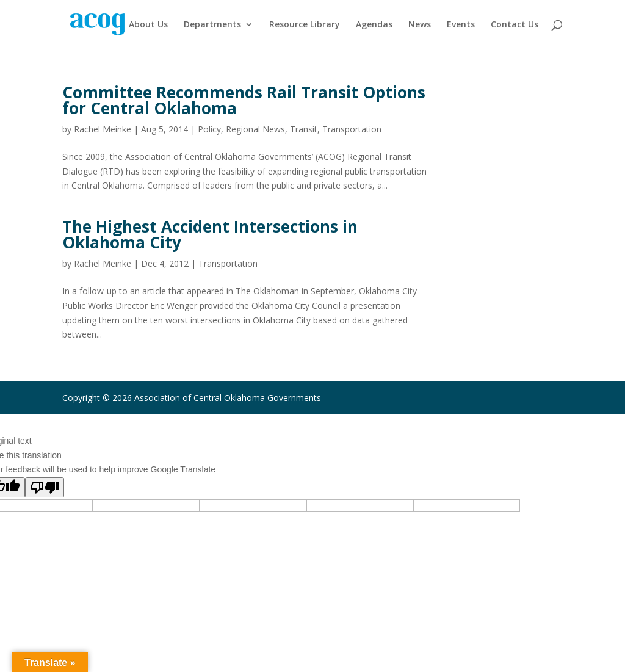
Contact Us (515, 25)
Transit (304, 129)
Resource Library (305, 25)
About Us (148, 25)
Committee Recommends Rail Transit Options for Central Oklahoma (244, 100)
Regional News (255, 129)
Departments (212, 25)
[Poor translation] (45, 487)
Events (461, 25)
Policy (209, 129)
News (420, 25)
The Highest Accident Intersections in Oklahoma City (210, 234)
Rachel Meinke (103, 129)
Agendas (374, 25)
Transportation (352, 129)
